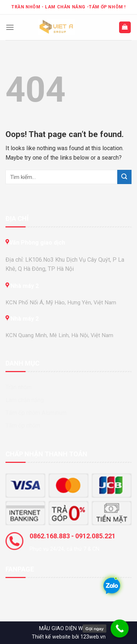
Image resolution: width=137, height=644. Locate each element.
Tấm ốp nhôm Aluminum (36, 413)
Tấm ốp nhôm (23, 426)
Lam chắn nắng (25, 400)
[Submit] (124, 177)
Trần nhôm (19, 387)
